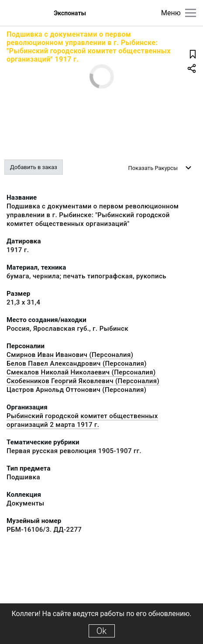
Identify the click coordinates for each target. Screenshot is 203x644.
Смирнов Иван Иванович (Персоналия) (70, 355)
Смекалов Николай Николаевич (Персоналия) (81, 372)
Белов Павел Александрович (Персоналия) (77, 364)
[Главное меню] (191, 13)
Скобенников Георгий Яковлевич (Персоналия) (83, 381)
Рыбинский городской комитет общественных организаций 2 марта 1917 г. (82, 420)
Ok (101, 631)
